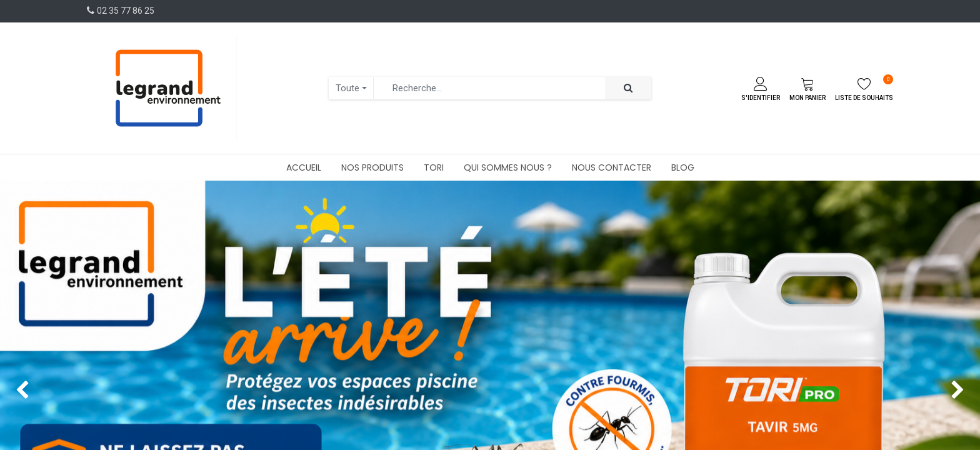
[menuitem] (304, 167)
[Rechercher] (628, 88)
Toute (347, 88)
